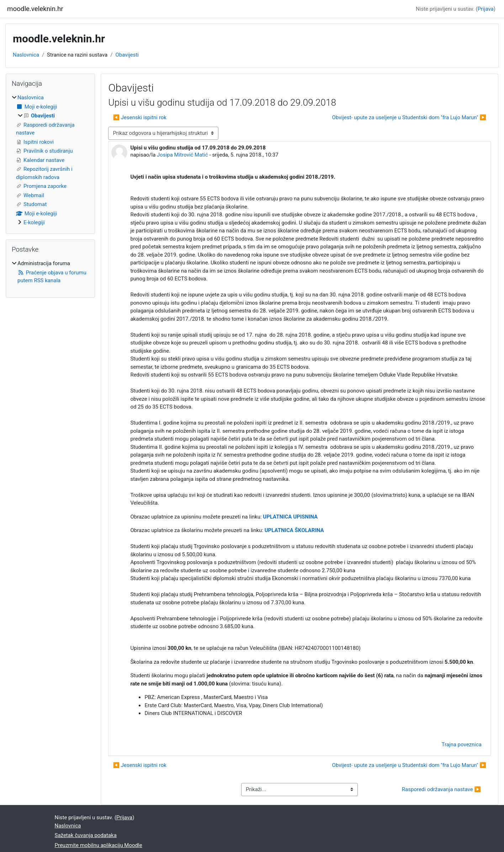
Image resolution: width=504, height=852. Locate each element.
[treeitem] (50, 160)
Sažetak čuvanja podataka (86, 835)
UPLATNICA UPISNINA (290, 517)
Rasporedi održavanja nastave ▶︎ (441, 789)
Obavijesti (127, 55)
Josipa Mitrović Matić (182, 155)
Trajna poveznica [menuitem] (462, 745)
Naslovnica (26, 55)
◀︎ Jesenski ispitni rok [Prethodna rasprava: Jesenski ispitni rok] (139, 117)
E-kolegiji (34, 222)
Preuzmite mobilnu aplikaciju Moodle (99, 845)
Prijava (486, 9)
